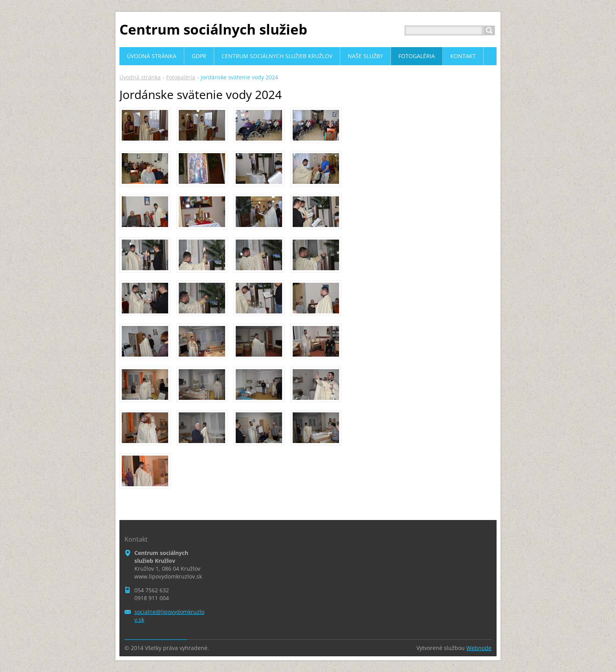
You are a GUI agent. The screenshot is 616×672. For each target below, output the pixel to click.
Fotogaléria (181, 77)
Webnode (479, 648)
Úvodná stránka (140, 77)
